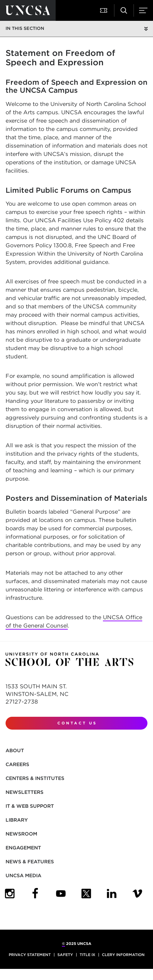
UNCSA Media (23, 875)
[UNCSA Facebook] (35, 894)
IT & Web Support (30, 806)
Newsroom (21, 834)
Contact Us (77, 723)
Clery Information (123, 955)
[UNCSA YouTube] (61, 894)
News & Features (30, 862)
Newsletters (25, 792)
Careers (17, 764)
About (15, 750)
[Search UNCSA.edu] (124, 10)
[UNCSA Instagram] (10, 894)
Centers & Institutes (35, 778)
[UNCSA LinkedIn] (112, 894)
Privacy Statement (30, 955)
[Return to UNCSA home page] (28, 10)
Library (17, 820)
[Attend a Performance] (104, 10)
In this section (25, 28)
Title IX (87, 955)
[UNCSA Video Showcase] (137, 894)
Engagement (23, 848)
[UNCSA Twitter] (86, 894)
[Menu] (143, 10)
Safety (65, 955)
